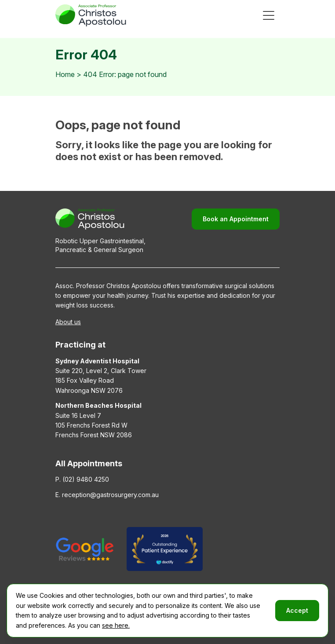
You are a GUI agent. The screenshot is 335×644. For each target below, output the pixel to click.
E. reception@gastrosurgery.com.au (107, 495)
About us (68, 322)
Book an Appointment (236, 219)
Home (65, 74)
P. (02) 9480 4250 (82, 479)
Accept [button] (297, 610)
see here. (116, 625)
